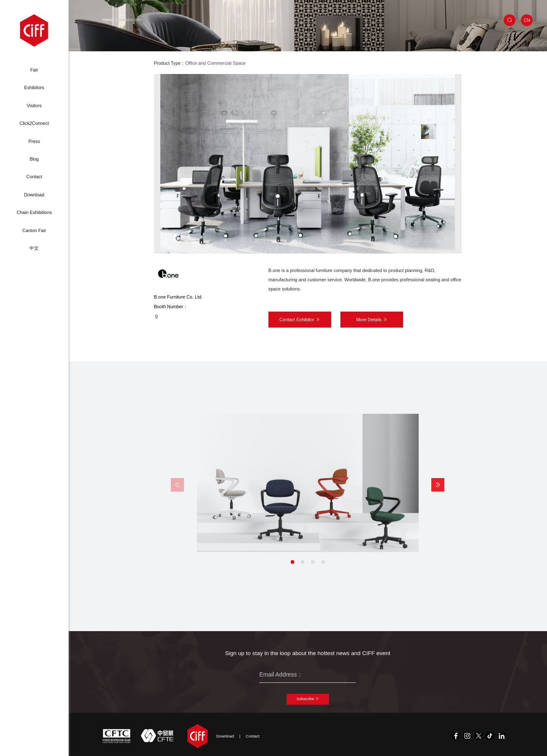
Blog (34, 159)
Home (108, 20)
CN (527, 20)
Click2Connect (34, 123)
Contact (34, 177)
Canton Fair (34, 230)
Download (34, 195)
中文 (34, 248)
